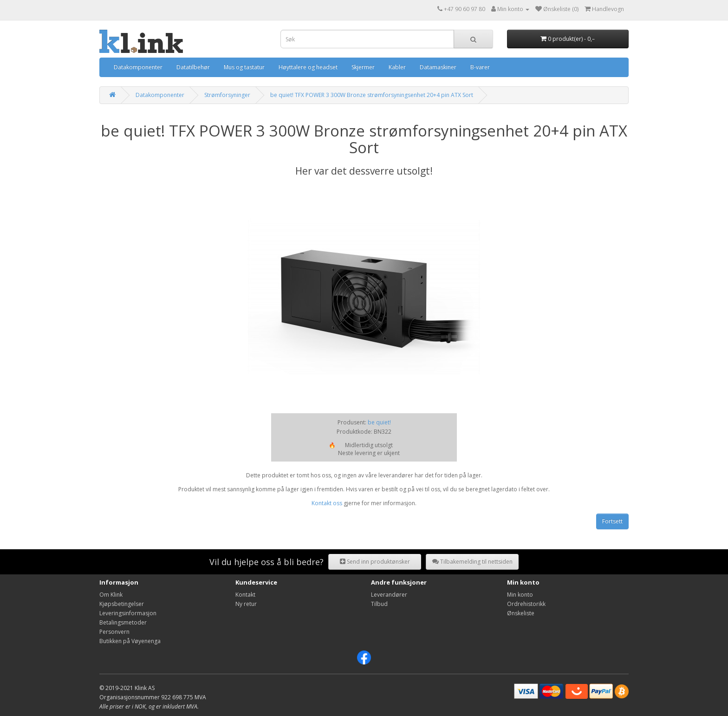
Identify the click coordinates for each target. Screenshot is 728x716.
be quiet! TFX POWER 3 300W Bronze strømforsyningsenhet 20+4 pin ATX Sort (372, 95)
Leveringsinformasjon (128, 613)
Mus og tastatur (244, 67)
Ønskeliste (521, 613)
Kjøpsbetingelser (122, 604)
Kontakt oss (327, 503)
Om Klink (111, 595)
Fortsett (612, 521)
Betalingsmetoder (123, 622)
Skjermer (363, 67)
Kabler (397, 67)
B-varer (480, 67)
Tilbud (379, 604)
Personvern (114, 632)
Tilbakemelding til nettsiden (472, 562)
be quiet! (379, 422)
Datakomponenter (138, 67)
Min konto (520, 595)
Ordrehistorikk (526, 604)
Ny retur (246, 604)
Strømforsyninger (227, 95)
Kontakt (245, 595)
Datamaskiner (438, 67)
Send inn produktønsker (375, 562)
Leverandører (389, 595)
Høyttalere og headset (308, 67)
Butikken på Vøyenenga (130, 641)
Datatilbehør (193, 67)
